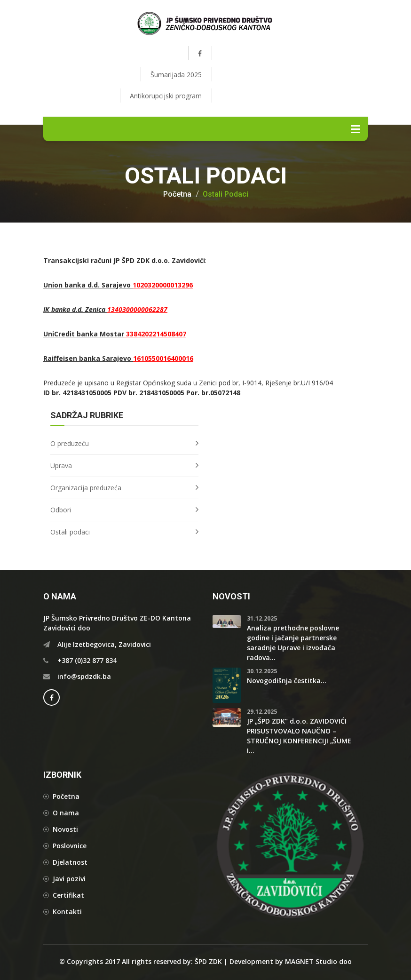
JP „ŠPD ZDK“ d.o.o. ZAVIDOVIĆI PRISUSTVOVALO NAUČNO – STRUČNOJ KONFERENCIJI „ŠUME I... (299, 736)
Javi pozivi (69, 879)
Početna (177, 194)
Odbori (61, 510)
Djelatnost (70, 862)
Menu (356, 129)
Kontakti (67, 912)
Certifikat (68, 895)
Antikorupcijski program (166, 96)
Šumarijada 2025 (176, 75)
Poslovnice (70, 846)
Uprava (61, 466)
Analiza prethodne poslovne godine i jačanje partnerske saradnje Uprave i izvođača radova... (293, 643)
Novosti (65, 829)
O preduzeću (70, 443)
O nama (66, 813)
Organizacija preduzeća (86, 488)
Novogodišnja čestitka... (287, 681)
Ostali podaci (225, 194)
